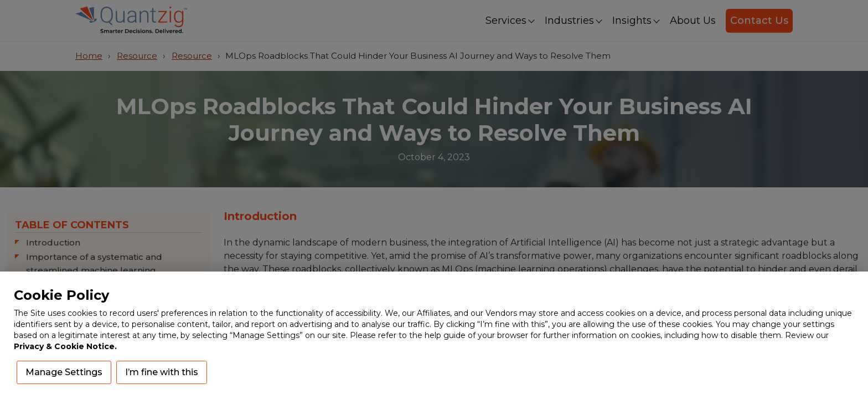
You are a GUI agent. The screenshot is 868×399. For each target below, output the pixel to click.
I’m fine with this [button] (162, 372)
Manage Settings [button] (64, 372)
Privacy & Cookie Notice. (65, 346)
